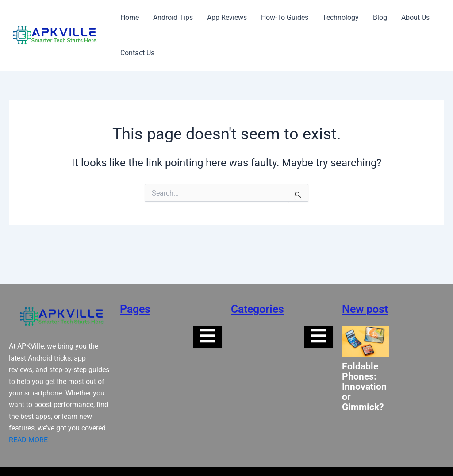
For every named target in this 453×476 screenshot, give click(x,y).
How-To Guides (285, 17)
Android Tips (173, 17)
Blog (380, 17)
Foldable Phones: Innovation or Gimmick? (364, 387)
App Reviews (227, 17)
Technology (341, 17)
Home (130, 17)
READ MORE (28, 440)
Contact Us (137, 53)
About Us (415, 17)
